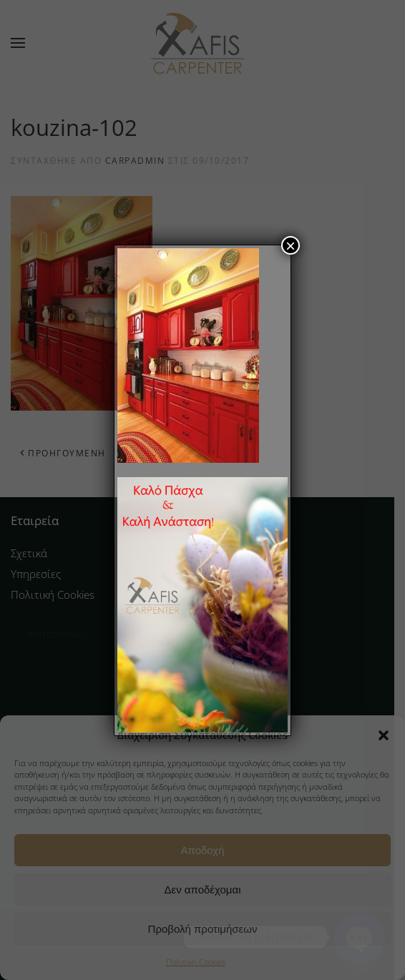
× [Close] (291, 245)
